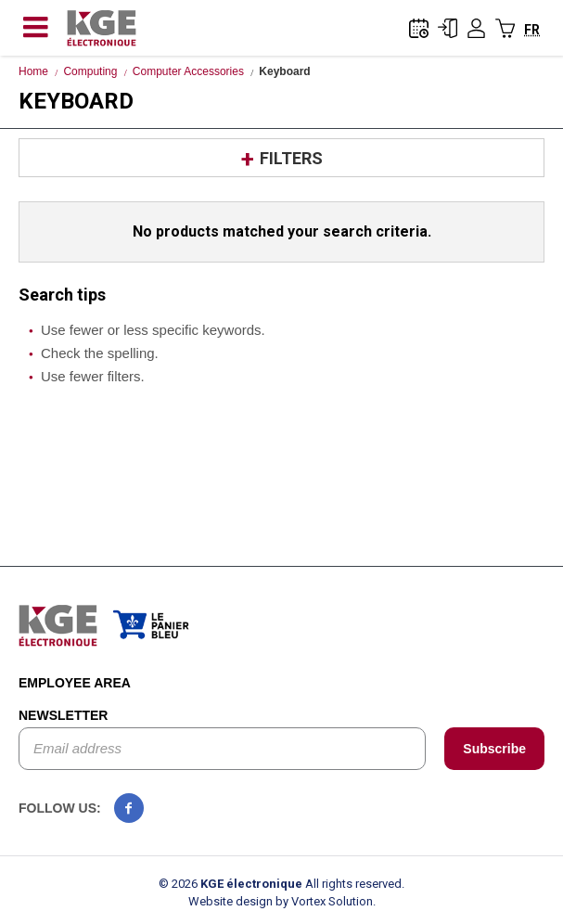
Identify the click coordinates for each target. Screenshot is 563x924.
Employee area (75, 683)
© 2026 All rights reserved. (281, 884)
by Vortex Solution (324, 901)
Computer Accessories (188, 71)
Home (33, 71)
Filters (291, 158)
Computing (90, 71)
